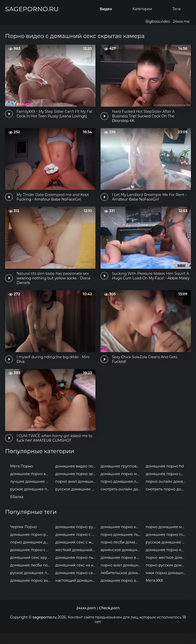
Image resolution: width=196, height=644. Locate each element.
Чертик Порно (23, 538)
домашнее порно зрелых (77, 485)
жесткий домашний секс (77, 561)
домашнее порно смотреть (167, 485)
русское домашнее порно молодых (167, 553)
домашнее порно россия (32, 546)
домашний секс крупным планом (32, 568)
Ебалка (17, 508)
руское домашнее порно (32, 500)
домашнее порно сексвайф (77, 584)
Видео (106, 9)
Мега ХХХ (154, 591)
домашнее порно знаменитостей (32, 591)
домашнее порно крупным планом (122, 538)
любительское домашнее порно (122, 584)
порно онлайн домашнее (167, 492)
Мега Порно (22, 477)
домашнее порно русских (77, 538)
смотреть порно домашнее (167, 500)
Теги (177, 9)
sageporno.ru (32, 9)
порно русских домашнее (167, 576)
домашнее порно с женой (32, 561)
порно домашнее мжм (167, 538)
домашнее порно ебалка (167, 561)
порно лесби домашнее (122, 553)
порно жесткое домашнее (167, 568)
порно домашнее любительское (122, 492)
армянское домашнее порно (122, 561)
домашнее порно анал (31, 485)
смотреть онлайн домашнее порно (122, 500)
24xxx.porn (86, 619)
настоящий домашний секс (77, 591)
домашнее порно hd (165, 477)
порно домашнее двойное (32, 553)
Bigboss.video (158, 21)
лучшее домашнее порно (32, 492)
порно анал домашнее (76, 492)
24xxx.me (181, 21)
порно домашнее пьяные (122, 546)
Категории (142, 9)
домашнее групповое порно (122, 477)
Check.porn (109, 619)
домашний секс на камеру (77, 576)
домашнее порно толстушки (167, 546)
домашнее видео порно (77, 477)
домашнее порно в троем (122, 568)
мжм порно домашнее (167, 584)
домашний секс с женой (77, 553)
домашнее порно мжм (121, 485)
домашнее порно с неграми (77, 546)
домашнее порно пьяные (77, 568)
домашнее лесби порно (32, 576)
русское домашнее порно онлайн (77, 500)
